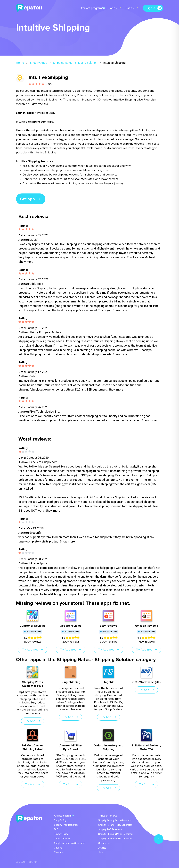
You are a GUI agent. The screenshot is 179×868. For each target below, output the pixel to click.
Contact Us (104, 843)
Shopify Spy (60, 820)
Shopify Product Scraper (67, 825)
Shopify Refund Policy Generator (115, 825)
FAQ (56, 829)
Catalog (58, 848)
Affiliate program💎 (93, 8)
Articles (102, 848)
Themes (58, 852)
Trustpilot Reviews (108, 816)
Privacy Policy (61, 834)
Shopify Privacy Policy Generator (115, 820)
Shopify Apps (39, 63)
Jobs (101, 852)
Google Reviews (62, 839)
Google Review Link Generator (69, 843)
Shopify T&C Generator (110, 829)
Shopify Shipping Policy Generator (116, 834)
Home (20, 63)
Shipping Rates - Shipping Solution (75, 63)
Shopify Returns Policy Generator (115, 839)
